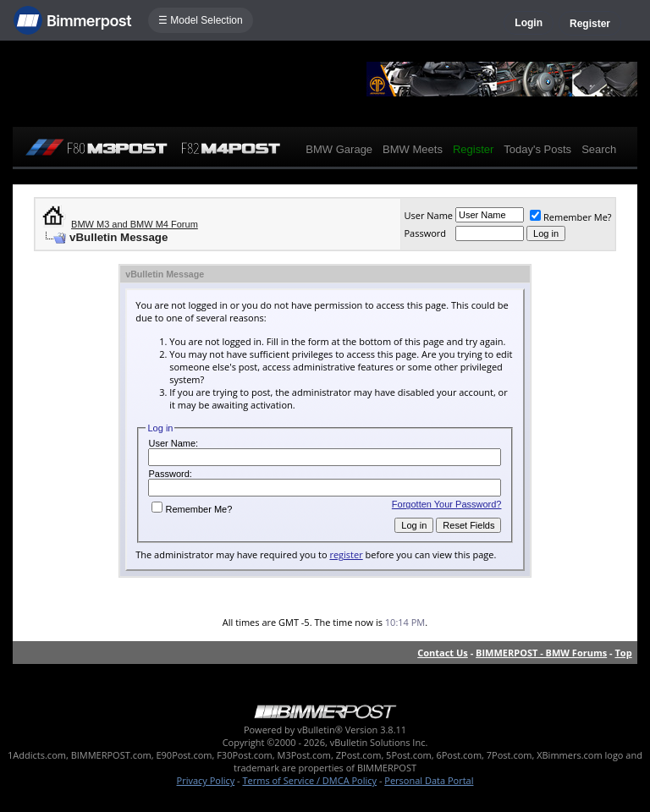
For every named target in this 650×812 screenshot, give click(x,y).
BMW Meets (413, 149)
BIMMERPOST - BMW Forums (541, 653)
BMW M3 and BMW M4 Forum (135, 224)
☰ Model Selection (201, 20)
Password (425, 233)
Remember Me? (571, 217)
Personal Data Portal (429, 780)
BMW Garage (339, 149)
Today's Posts (537, 149)
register (346, 554)
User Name (428, 215)
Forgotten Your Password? (447, 504)
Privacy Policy (206, 780)
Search (599, 149)
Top (623, 653)
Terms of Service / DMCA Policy (309, 780)
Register (590, 24)
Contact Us (443, 653)
